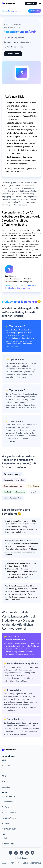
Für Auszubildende (9, 807)
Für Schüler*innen (9, 802)
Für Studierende (8, 796)
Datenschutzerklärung (32, 863)
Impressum (6, 765)
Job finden (31, 3)
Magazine (6, 787)
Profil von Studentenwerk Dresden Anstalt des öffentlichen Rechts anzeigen (21, 287)
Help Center (7, 838)
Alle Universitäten (9, 829)
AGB (4, 776)
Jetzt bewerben (35, 11)
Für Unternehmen (9, 813)
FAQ (4, 771)
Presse (5, 782)
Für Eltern (6, 823)
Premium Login (8, 844)
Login (4, 760)
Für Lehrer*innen (9, 818)
